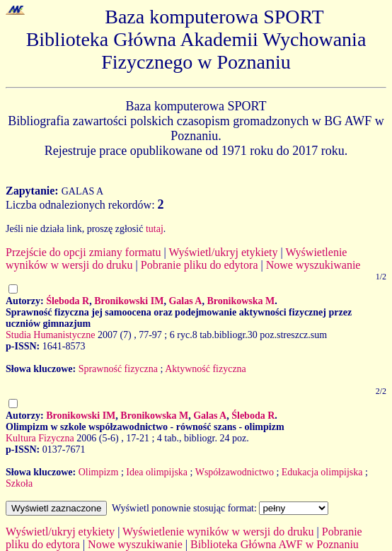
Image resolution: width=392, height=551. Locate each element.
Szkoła (19, 483)
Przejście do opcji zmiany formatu (83, 252)
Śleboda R (68, 301)
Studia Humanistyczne (50, 335)
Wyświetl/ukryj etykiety (223, 252)
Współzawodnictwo (235, 472)
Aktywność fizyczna (206, 369)
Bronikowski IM (129, 301)
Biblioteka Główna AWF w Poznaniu (275, 544)
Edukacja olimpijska (322, 472)
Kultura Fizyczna (40, 438)
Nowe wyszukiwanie (313, 265)
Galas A (185, 301)
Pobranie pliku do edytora (200, 265)
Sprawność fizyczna (118, 369)
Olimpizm (99, 472)
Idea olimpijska (157, 472)
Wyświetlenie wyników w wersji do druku (218, 532)
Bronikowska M (241, 301)
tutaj (155, 229)
